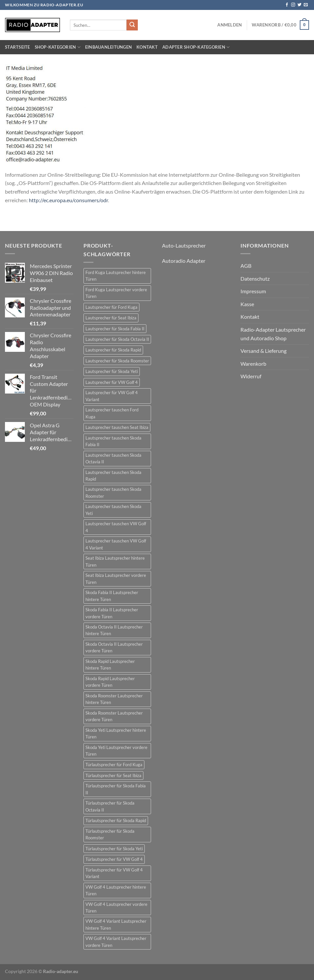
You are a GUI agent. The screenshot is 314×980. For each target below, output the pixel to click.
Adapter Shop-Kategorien (196, 47)
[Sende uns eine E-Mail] (306, 5)
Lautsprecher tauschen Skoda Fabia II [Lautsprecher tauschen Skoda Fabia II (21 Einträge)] (113, 441)
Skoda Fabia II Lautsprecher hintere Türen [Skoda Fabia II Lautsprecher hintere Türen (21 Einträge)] (112, 596)
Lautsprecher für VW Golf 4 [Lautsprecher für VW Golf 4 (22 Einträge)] (112, 382)
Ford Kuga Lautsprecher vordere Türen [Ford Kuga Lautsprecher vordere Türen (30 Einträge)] (116, 293)
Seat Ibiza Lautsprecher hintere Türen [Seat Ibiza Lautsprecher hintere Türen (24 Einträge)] (115, 561)
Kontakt (147, 47)
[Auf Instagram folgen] (293, 5)
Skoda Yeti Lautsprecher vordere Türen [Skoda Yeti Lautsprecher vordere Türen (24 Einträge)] (116, 751)
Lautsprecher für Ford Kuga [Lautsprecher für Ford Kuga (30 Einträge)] (111, 307)
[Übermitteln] (132, 25)
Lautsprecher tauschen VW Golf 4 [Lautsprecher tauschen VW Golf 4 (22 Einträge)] (116, 527)
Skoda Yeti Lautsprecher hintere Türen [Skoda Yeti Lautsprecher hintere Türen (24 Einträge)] (116, 733)
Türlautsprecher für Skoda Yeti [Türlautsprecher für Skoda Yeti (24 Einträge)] (114, 849)
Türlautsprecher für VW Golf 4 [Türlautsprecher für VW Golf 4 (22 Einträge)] (114, 859)
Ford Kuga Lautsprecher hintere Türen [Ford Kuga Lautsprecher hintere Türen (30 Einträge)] (116, 276)
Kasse (247, 304)
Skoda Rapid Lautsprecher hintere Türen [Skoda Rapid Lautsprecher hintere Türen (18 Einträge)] (110, 665)
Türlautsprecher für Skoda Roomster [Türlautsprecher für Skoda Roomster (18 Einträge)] (110, 834)
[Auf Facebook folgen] (287, 5)
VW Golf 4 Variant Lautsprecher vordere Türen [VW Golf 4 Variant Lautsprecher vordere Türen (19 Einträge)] (116, 942)
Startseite (18, 47)
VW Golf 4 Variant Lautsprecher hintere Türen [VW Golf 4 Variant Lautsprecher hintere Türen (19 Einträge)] (116, 924)
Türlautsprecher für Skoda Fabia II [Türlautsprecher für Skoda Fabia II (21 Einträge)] (116, 789)
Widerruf (251, 376)
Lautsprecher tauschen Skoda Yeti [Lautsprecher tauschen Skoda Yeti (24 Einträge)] (113, 510)
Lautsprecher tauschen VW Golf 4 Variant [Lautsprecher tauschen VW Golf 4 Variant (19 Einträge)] (116, 544)
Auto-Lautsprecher (184, 245)
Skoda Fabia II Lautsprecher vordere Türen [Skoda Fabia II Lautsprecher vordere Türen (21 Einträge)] (112, 613)
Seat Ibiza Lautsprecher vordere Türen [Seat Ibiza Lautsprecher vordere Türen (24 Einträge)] (116, 579)
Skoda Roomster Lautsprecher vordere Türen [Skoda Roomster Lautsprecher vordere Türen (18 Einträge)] (114, 716)
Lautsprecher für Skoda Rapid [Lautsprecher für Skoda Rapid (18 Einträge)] (113, 350)
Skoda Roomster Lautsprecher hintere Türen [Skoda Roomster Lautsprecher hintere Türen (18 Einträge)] (114, 699)
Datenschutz (255, 279)
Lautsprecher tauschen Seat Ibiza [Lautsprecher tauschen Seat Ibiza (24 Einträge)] (117, 427)
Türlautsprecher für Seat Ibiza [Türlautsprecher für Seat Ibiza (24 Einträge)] (113, 775)
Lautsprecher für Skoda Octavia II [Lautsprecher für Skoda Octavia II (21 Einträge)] (117, 339)
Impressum (253, 291)
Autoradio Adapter (184, 261)
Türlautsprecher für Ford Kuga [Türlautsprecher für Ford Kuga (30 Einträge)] (114, 765)
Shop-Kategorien (58, 47)
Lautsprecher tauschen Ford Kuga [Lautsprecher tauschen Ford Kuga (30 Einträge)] (112, 413)
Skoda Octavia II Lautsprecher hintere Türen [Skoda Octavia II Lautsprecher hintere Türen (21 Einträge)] (114, 630)
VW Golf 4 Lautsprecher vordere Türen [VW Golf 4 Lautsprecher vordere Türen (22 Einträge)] (116, 908)
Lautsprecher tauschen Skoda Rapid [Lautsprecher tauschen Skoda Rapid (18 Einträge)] (113, 476)
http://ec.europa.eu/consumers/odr (68, 200)
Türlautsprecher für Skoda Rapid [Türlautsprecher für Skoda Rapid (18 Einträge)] (116, 820)
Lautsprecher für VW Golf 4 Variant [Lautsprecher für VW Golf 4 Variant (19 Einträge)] (112, 396)
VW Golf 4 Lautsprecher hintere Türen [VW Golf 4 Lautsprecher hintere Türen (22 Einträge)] (116, 890)
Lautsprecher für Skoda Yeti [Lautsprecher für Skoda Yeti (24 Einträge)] (112, 371)
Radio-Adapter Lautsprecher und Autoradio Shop (273, 334)
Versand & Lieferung (263, 351)
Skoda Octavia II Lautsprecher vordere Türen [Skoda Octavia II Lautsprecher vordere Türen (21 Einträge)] (114, 647)
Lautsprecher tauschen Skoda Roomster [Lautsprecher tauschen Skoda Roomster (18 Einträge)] (113, 492)
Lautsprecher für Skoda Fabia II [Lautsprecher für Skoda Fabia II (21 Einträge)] (115, 329)
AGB (246, 266)
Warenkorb (253, 364)
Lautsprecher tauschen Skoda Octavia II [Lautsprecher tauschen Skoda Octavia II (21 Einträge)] (113, 458)
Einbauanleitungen (108, 47)
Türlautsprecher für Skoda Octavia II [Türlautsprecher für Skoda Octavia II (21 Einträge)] (110, 806)
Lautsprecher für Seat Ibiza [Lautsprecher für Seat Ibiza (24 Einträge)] (111, 318)
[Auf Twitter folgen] (299, 5)
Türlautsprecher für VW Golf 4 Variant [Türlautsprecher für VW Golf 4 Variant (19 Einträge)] (114, 873)
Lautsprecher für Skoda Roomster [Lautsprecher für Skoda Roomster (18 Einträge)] (117, 361)
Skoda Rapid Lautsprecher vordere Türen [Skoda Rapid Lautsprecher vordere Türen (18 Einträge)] (110, 682)
